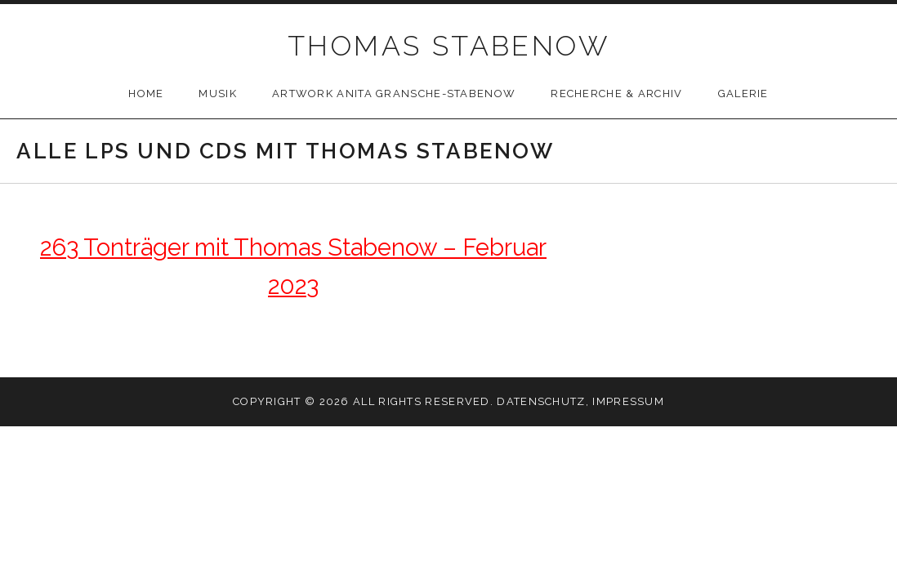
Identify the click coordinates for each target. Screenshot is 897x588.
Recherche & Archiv (616, 94)
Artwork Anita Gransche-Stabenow (394, 94)
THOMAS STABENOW (448, 46)
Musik (218, 94)
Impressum (628, 401)
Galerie (743, 94)
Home (146, 94)
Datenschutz (541, 401)
